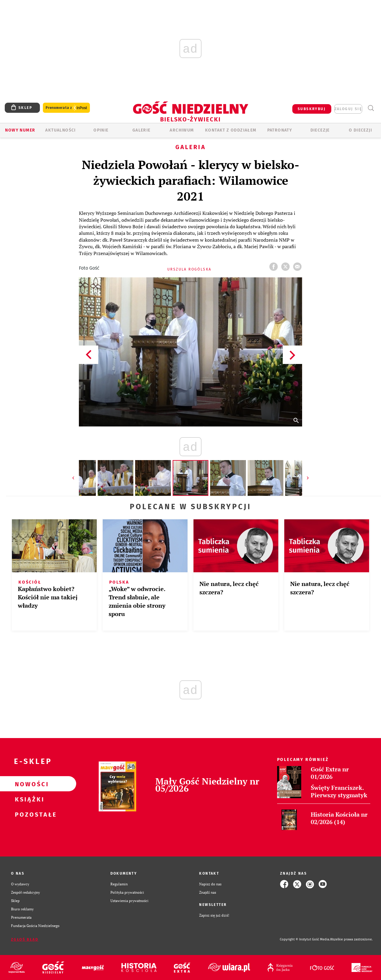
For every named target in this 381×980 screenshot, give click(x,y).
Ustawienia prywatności (129, 901)
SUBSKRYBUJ (312, 109)
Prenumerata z (66, 108)
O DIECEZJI (360, 130)
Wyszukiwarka (371, 108)
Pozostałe (29, 814)
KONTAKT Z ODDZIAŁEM (231, 130)
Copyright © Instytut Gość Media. (305, 939)
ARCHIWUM (182, 130)
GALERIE (142, 130)
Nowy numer (20, 130)
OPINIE (101, 130)
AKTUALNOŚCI (60, 130)
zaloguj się (348, 109)
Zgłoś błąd (25, 940)
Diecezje (320, 130)
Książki (29, 799)
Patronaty (280, 130)
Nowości (29, 784)
